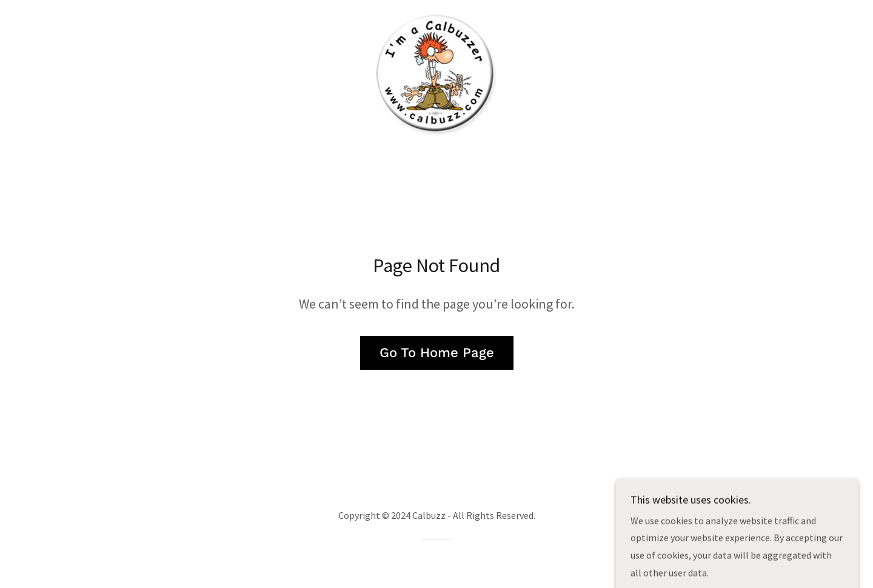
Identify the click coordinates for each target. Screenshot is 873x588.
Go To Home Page (437, 352)
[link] (436, 74)
